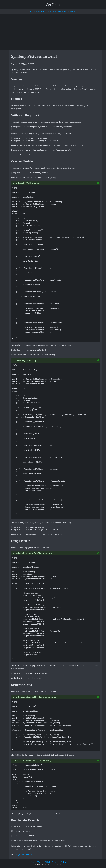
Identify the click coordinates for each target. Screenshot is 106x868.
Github (48, 862)
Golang (37, 11)
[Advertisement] (53, 32)
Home (33, 862)
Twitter (40, 862)
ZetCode (53, 5)
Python (44, 11)
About (72, 862)
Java (54, 11)
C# (50, 11)
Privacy (64, 862)
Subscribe (71, 11)
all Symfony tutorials (23, 854)
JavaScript (62, 11)
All (31, 11)
